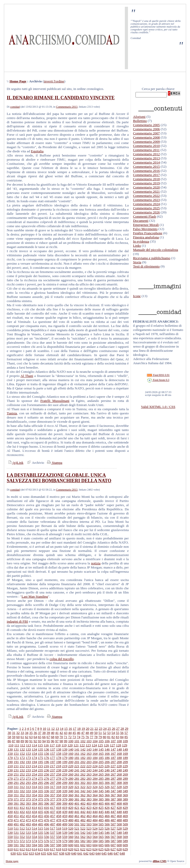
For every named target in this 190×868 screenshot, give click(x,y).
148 (119, 749)
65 (40, 737)
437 (53, 812)
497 (53, 824)
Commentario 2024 (146, 204)
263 (89, 774)
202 (83, 762)
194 (35, 762)
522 (83, 828)
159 (65, 753)
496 (46, 824)
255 (40, 774)
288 (119, 778)
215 (40, 766)
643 (92, 853)
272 (22, 778)
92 (35, 741)
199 (65, 762)
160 (71, 753)
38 (44, 733)
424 (95, 808)
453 (28, 816)
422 (83, 808)
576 (46, 841)
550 (10, 837)
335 (40, 791)
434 (35, 812)
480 (71, 820)
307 (113, 783)
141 (77, 749)
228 (119, 766)
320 (71, 787)
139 (65, 749)
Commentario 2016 (146, 171)
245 (101, 770)
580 (71, 841)
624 (95, 849)
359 (65, 795)
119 (64, 745)
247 (113, 770)
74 (79, 737)
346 (107, 791)
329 (125, 787)
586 (107, 841)
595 (40, 845)
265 (101, 774)
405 (101, 803)
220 (71, 766)
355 (40, 795)
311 (16, 787)
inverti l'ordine (54, 81)
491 (16, 824)
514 (34, 828)
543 (89, 833)
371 (16, 799)
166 (107, 753)
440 (71, 812)
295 (40, 783)
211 (16, 766)
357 (53, 795)
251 (16, 774)
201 (77, 762)
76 (87, 737)
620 (71, 849)
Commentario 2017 (146, 175)
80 (104, 737)
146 (107, 749)
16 (70, 729)
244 (95, 770)
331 (16, 791)
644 (98, 853)
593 (28, 845)
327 (113, 787)
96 (53, 741)
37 (40, 733)
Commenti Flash (144, 216)
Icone (137, 296)
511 (16, 828)
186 (107, 758)
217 (52, 766)
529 (125, 828)
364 (95, 795)
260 (71, 774)
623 (89, 849)
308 (119, 783)
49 (91, 733)
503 (89, 824)
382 (83, 799)
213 (28, 766)
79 (100, 737)
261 (77, 774)
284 (95, 778)
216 (46, 766)
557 (53, 837)
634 (37, 853)
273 (28, 778)
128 (119, 745)
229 (125, 766)
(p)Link (15, 463)
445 (101, 812)
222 (83, 766)
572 (22, 841)
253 (28, 774)
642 (86, 853)
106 (107, 741)
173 (28, 758)
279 (65, 778)
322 (83, 787)
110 (11, 745)
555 (40, 837)
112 (23, 745)
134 (35, 749)
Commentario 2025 (146, 208)
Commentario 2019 (146, 183)
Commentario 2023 (146, 200)
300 (71, 783)
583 (89, 841)
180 (71, 758)
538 (59, 833)
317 (52, 787)
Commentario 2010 (146, 146)
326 (107, 787)
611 (16, 849)
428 (119, 808)
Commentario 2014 (146, 162)
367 (113, 795)
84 (122, 737)
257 (53, 774)
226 (107, 766)
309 (125, 783)
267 (113, 774)
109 (125, 741)
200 (71, 762)
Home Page (18, 81)
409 (125, 803)
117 (52, 745)
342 (83, 791)
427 (113, 808)
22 (96, 729)
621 (77, 849)
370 (10, 799)
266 (107, 774)
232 (22, 770)
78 (96, 737)
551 (16, 837)
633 (31, 853)
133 (28, 749)
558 (59, 837)
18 (79, 729)
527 (113, 828)
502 (83, 824)
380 (71, 799)
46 (79, 733)
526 (107, 828)
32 (18, 733)
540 (71, 833)
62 (27, 737)
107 (113, 741)
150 (10, 753)
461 (77, 816)
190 (10, 762)
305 (101, 783)
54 (113, 733)
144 (95, 749)
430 (10, 812)
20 (88, 729)
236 (46, 770)
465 (101, 816)
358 (59, 795)
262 (83, 774)
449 (125, 812)
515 (40, 828)
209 (125, 762)
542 (83, 833)
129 (125, 745)
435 (40, 812)
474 (35, 820)
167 (113, 753)
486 (107, 820)
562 (83, 837)
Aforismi (139, 117)
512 (22, 828)
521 (77, 828)
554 (35, 837)
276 (46, 778)
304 (95, 783)
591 (16, 845)
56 (122, 733)
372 (22, 799)
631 (19, 853)
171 (16, 758)
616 (46, 849)
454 (35, 816)
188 (119, 758)
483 (89, 820)
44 (70, 733)
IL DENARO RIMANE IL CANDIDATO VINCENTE (61, 98)
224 (95, 766)
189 (125, 758)
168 (119, 753)
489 (125, 820)
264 (95, 774)
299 (65, 783)
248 (119, 770)
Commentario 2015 (146, 167)
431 (16, 812)
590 (10, 845)
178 (59, 758)
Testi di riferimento (146, 266)
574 (35, 841)
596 (46, 845)
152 (22, 753)
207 (113, 762)
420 (71, 808)
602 (83, 845)
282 (83, 778)
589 (125, 841)
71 (66, 737)
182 (83, 758)
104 (95, 741)
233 (28, 770)
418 (59, 808)
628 (119, 849)
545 (101, 833)
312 (22, 787)
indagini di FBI (17, 621)
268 (119, 774)
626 (107, 849)
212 (22, 766)
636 (50, 853)
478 (59, 820)
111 (17, 745)
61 (22, 737)
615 (40, 849)
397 (53, 803)
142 (83, 749)
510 (10, 828)
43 (66, 733)
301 (77, 783)
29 (127, 729)
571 (16, 841)
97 (57, 741)
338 (59, 791)
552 (22, 837)
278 (59, 778)
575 (40, 841)
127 (112, 745)
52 (104, 733)
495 (40, 824)
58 (9, 737)
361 (77, 795)
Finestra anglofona (146, 237)
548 (119, 833)
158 (59, 753)
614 (34, 849)
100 (71, 741)
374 (35, 799)
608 (119, 845)
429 (125, 808)
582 (83, 841)
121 (76, 745)
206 (107, 762)
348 (119, 791)
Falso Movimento (145, 229)
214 (34, 766)
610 (10, 849)
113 (29, 745)
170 (10, 758)
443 (89, 812)
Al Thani (27, 376)
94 (44, 741)
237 (53, 770)
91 (31, 741)
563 (89, 837)
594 (35, 845)
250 (10, 774)
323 (89, 787)
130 (10, 749)
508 (119, 824)
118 (58, 745)
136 (46, 749)
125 (100, 745)
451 (16, 816)
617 (52, 849)
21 (92, 729)
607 (113, 845)
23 (101, 729)
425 (101, 808)
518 (59, 828)
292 (22, 783)
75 (83, 737)
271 (16, 778)
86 (9, 741)
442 (83, 812)
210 (10, 766)
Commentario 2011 (146, 150)
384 (95, 799)
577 (53, 841)
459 (65, 816)
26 (114, 729)
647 (116, 853)
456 (46, 816)
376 (46, 799)
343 (89, 791)
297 (53, 783)
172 (22, 758)
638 (62, 853)
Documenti (141, 221)
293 (28, 783)
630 (13, 853)
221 (77, 766)
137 (53, 749)
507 (113, 824)
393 (28, 803)
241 (77, 770)
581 (77, 841)
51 (100, 733)
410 (10, 808)
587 (113, 841)
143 (89, 749)
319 (65, 787)
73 (74, 737)
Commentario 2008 (146, 137)
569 (125, 837)
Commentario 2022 (146, 196)
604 (95, 845)
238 (59, 770)
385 (101, 799)
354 (35, 795)
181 (77, 758)
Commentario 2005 (146, 125)
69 (57, 737)
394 (35, 803)
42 (61, 733)
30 (9, 733)
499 (65, 824)
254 (35, 774)
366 (107, 795)
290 (10, 783)
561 (77, 837)
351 (16, 795)
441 (77, 812)
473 (28, 820)
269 (125, 774)
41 (57, 733)
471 (16, 820)
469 (125, 816)
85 (126, 737)
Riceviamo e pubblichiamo (152, 258)
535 (40, 833)
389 (125, 799)
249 (125, 770)
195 (40, 762)
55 (117, 733)
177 (53, 758)
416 (46, 808)
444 (95, 812)
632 (25, 853)
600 (71, 845)
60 (18, 737)
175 (40, 758)
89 (22, 741)
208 (119, 762)
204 (95, 762)
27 (118, 729)
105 (101, 741)
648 (122, 853)
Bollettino (140, 121)
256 (46, 774)
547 (113, 833)
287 (113, 778)
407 (113, 803)
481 (77, 820)
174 (35, 758)
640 (74, 853)
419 (65, 808)
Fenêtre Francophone (148, 233)
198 (59, 762)
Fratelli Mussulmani (55, 401)
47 (83, 733)
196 (46, 762)
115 (40, 745)
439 (65, 812)
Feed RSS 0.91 (158, 375)
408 (119, 803)
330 (10, 791)
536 (46, 833)
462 (83, 816)
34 (27, 733)
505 (101, 824)
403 (89, 803)
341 (77, 791)
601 (77, 845)
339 (65, 791)
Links (137, 246)
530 (10, 833)
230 (10, 770)
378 (59, 799)
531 (16, 833)
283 (89, 778)
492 (22, 824)
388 (119, 799)
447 (113, 812)
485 (101, 820)
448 (119, 812)
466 (107, 816)
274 (35, 778)
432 (22, 812)
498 (59, 824)
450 (10, 816)
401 (77, 803)
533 (28, 833)
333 (28, 791)
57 (126, 733)
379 (65, 799)
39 (48, 733)
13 (57, 729)
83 (117, 737)
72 (70, 737)
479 (65, 820)
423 (89, 808)
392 (22, 803)
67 (48, 737)
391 (16, 803)
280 (71, 778)
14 (62, 729)
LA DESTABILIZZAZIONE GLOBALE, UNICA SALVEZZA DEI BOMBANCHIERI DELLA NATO (59, 478)
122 (82, 745)
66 (44, 737)
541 (77, 833)
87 (14, 741)
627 (113, 849)
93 (40, 741)
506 (107, 824)
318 (59, 787)
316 (46, 787)
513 (28, 828)
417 (52, 808)
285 (101, 778)
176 (46, 758)
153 (28, 753)
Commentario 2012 (146, 154)
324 (95, 787)
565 (101, 837)
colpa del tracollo (62, 659)
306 (107, 783)
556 (46, 837)
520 (71, 828)
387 (113, 799)
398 (59, 803)
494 (35, 824)
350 (10, 795)
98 (61, 741)
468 (119, 816)
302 (83, 783)
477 (53, 820)
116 (46, 745)
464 (95, 816)
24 (105, 729)
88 (18, 741)
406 (107, 803)
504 (95, 824)
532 (22, 833)
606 (107, 845)
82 (113, 737)
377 (53, 799)
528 (119, 828)
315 (40, 787)
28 (122, 729)
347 (113, 791)
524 (95, 828)
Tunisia (12, 413)
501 (77, 824)
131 (16, 749)
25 (109, 729)
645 (104, 853)
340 (71, 791)
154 (35, 753)
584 (95, 841)
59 (14, 737)
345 (101, 791)
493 (28, 824)
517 (52, 828)
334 (35, 791)
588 (119, 841)
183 (89, 758)
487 (113, 820)
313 (28, 787)
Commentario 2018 (146, 179)
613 (28, 849)
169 (125, 753)
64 (35, 737)
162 (83, 753)
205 (101, 762)
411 (16, 808)
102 (83, 741)
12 (53, 729)
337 (53, 791)
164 (95, 753)
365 (101, 795)
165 (101, 753)
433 (28, 812)
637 (56, 853)
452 (22, 816)
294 (35, 783)
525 (101, 828)
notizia (96, 563)
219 (65, 766)
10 (44, 729)
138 (59, 749)
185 (101, 758)
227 (113, 766)
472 (22, 820)
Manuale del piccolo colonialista (155, 250)
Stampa (54, 463)
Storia (137, 262)
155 (40, 753)
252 (22, 774)
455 (40, 816)
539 (65, 833)
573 (28, 841)
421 (77, 808)
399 (65, 803)
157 (53, 753)
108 (119, 741)
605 (101, 845)
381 (77, 799)
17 (75, 729)
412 (22, 808)
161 (77, 753)
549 (125, 833)
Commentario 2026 (146, 212)
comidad (15, 107)
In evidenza (141, 241)
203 (89, 762)
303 (89, 783)
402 (83, 803)
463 (89, 816)
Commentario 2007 (146, 133)
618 (59, 849)
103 (89, 741)
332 (22, 791)
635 (44, 853)
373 (28, 799)
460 (71, 816)
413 (28, 808)
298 (59, 783)
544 (95, 833)
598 (59, 845)
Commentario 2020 (146, 187)
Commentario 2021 (146, 191)
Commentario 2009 (146, 142)
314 (34, 787)
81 (109, 737)
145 (101, 749)
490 (10, 824)
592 (22, 845)
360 (71, 795)
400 (71, 803)
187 (113, 758)
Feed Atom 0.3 (158, 380)
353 (28, 795)
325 (101, 787)
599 (65, 845)
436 (46, 812)
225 (101, 766)
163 (89, 753)
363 (89, 795)
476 (46, 820)
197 (53, 762)
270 (10, 778)
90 (27, 741)
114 (35, 745)
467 (113, 816)
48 (87, 733)
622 (83, 849)
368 (119, 795)
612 (22, 849)
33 (22, 733)
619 (65, 849)
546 (107, 833)
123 (88, 745)
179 (65, 758)
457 (53, 816)
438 (59, 812)
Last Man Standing (35, 596)
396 (46, 803)
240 (71, 770)
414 (34, 808)
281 (77, 778)
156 (46, 753)
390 (10, 803)
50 (96, 733)
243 (89, 770)
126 (106, 745)
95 (48, 741)
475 (40, 820)
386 (107, 799)
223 (89, 766)
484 (95, 820)
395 (40, 803)
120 (70, 745)
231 (16, 770)
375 (40, 799)
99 (66, 741)
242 (83, 770)
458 (59, 816)
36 (35, 733)
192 (22, 762)
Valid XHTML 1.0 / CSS (158, 407)
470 (10, 820)
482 (83, 820)
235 (40, 770)
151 (16, 753)
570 (10, 841)
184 (95, 758)
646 (110, 853)
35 (31, 733)
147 (113, 749)
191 (16, 762)
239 (65, 770)
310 (10, 787)
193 (28, 762)
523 (89, 828)
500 (71, 824)
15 (66, 729)
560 (71, 837)
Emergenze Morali (146, 225)
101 (77, 741)
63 (31, 737)
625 (101, 849)
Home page (12, 861)
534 (35, 833)
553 (28, 837)
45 (74, 733)
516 (46, 828)
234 (35, 770)
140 (71, 749)
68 (53, 737)
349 (125, 791)
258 (59, 774)
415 (40, 808)
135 (40, 749)
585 (101, 841)
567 (113, 837)
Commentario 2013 (67, 107)
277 (53, 778)
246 (107, 770)
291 (16, 783)
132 (22, 749)
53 (109, 733)
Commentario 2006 (146, 129)
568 (119, 837)
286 (107, 778)
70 (61, 737)
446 (107, 812)
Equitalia (37, 151)
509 (125, 824)
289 (125, 778)
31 (14, 733)
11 (49, 729)
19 (83, 729)
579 (65, 841)
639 (68, 853)
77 (91, 737)
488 (119, 820)
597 (53, 845)
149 (125, 749)
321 (77, 787)
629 (125, 849)
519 (65, 828)
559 (65, 837)
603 (89, 845)
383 (89, 799)
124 (94, 745)
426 (107, 808)
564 (95, 837)
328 (119, 787)
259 (65, 774)
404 (95, 803)
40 (53, 733)
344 (95, 791)
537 (53, 833)
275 (40, 778)
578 (59, 841)
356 (46, 795)
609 (125, 845)
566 (107, 837)
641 (80, 853)
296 (46, 783)
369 (125, 795)
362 (83, 795)
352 (22, 795)
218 (59, 766)
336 (46, 791)
